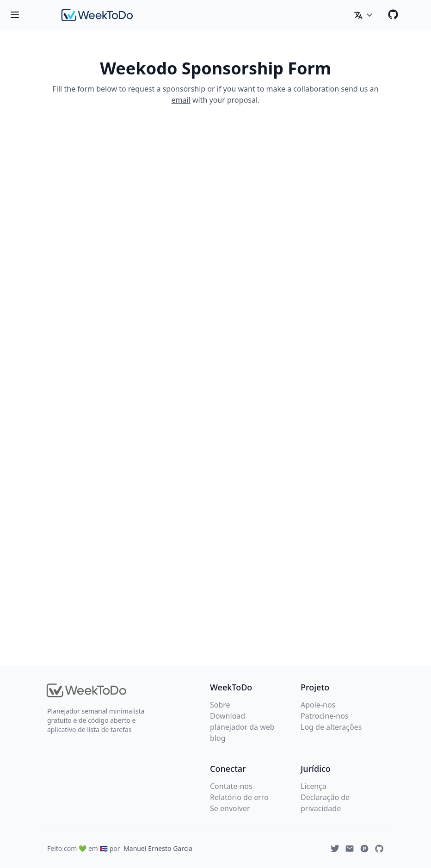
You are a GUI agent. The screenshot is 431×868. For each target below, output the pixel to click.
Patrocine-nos (325, 716)
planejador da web (242, 727)
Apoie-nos (318, 705)
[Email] (350, 849)
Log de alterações (331, 727)
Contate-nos (231, 786)
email (181, 100)
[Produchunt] (364, 849)
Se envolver (230, 808)
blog (218, 738)
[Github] (393, 14)
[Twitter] (335, 849)
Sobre (220, 705)
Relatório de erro (239, 797)
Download (228, 716)
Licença (314, 786)
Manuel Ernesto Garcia (158, 848)
